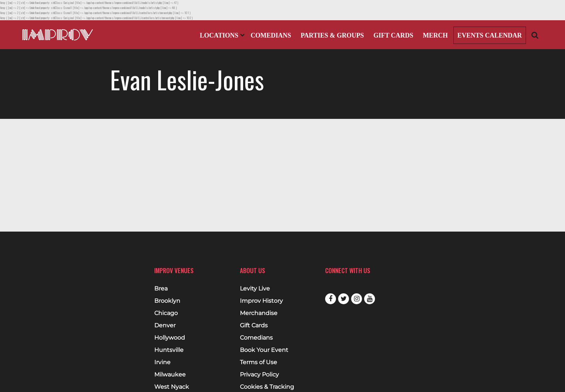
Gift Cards (393, 35)
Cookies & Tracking (267, 387)
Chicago (166, 313)
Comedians (271, 35)
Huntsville (169, 350)
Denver (165, 326)
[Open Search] (535, 35)
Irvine (162, 362)
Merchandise (259, 313)
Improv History (261, 301)
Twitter (344, 299)
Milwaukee (170, 375)
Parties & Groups (332, 35)
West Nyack (172, 387)
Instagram (357, 299)
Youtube (370, 299)
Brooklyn (167, 301)
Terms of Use (258, 362)
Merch (435, 35)
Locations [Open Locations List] (222, 35)
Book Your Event (264, 350)
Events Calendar (490, 35)
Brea (161, 289)
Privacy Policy (259, 375)
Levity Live (255, 289)
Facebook (331, 299)
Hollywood (170, 338)
